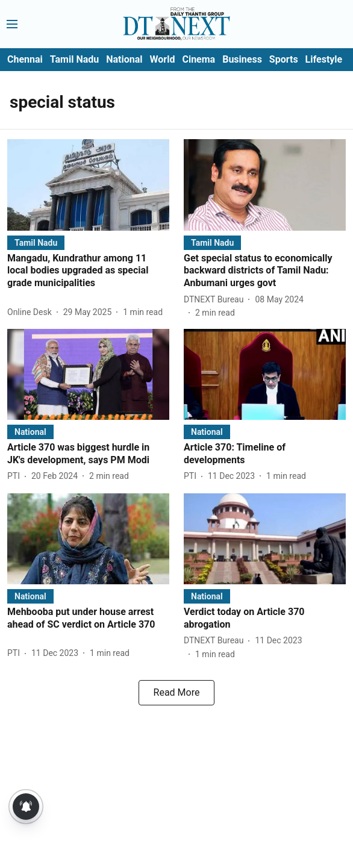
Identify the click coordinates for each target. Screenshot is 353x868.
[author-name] (32, 312)
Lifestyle (324, 59)
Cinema (198, 59)
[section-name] (36, 242)
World (163, 59)
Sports (284, 59)
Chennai (25, 59)
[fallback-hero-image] (88, 185)
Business (242, 59)
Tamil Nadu (74, 59)
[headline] (88, 271)
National (124, 59)
